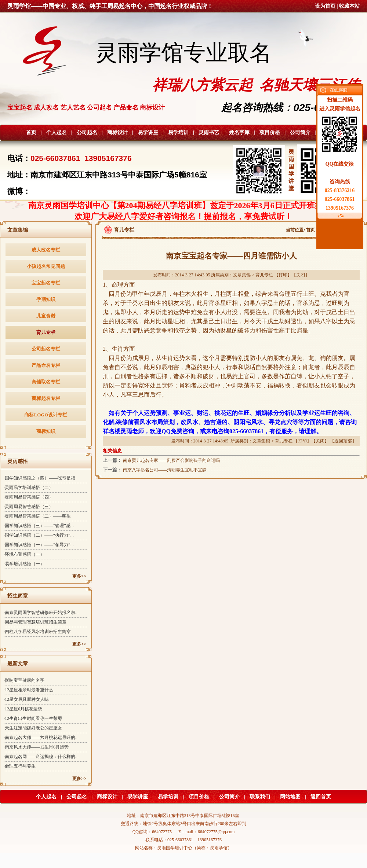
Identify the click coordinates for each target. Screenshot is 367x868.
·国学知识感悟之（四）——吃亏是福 (39, 478)
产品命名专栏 (46, 365)
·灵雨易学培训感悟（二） (28, 488)
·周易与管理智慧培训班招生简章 (35, 622)
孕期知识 (46, 299)
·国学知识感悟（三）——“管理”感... (39, 526)
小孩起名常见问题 (46, 266)
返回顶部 (343, 441)
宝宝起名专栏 (46, 283)
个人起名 (57, 133)
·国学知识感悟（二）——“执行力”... (39, 535)
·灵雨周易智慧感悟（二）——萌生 (37, 516)
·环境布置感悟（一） (24, 554)
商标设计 (117, 133)
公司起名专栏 (46, 349)
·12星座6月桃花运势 (23, 709)
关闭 (301, 275)
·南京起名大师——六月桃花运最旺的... (41, 738)
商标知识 (46, 431)
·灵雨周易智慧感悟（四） (28, 497)
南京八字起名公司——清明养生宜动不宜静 (165, 470)
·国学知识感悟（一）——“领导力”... (39, 545)
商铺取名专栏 (46, 382)
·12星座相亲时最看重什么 (28, 690)
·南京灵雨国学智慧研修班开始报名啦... (41, 613)
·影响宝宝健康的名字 (24, 680)
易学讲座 (148, 133)
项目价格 (270, 133)
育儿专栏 (46, 332)
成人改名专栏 (46, 250)
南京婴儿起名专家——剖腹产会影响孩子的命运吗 (171, 460)
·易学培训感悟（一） (24, 564)
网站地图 (290, 797)
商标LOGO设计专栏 (46, 415)
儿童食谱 (46, 316)
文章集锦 (242, 275)
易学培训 (178, 133)
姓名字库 (239, 133)
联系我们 (260, 797)
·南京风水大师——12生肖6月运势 (36, 747)
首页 (31, 133)
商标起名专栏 (46, 398)
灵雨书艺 (209, 133)
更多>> (79, 576)
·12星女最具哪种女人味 (26, 699)
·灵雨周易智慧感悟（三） (28, 507)
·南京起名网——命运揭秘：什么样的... (41, 757)
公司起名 (87, 133)
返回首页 (321, 797)
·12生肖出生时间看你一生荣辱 (33, 718)
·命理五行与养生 (20, 766)
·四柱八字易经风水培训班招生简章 (37, 632)
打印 (283, 275)
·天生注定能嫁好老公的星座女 (33, 728)
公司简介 (300, 133)
